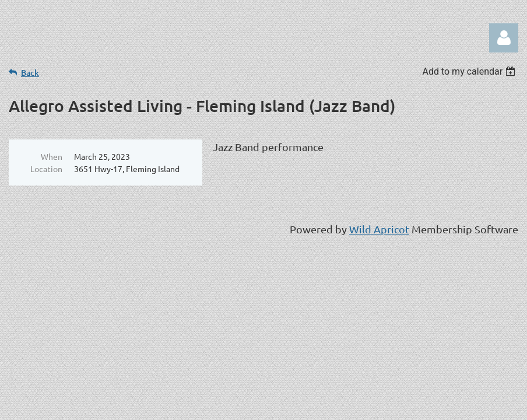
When (52, 156)
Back (30, 73)
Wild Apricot (379, 229)
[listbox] (470, 71)
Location (46, 169)
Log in (504, 38)
